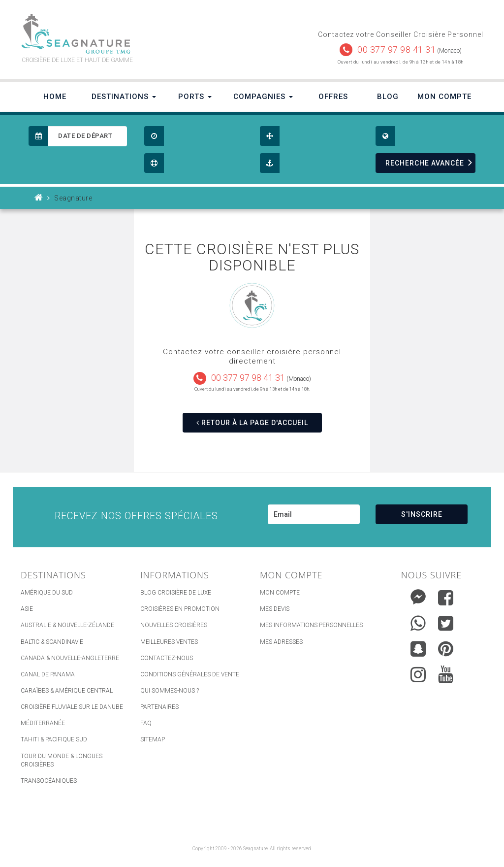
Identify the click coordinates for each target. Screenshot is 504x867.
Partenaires (159, 707)
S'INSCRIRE (422, 514)
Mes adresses (281, 642)
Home (55, 97)
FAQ (146, 723)
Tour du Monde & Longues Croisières (62, 760)
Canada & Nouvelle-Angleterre (70, 658)
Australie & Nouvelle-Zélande (67, 625)
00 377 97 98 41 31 (396, 50)
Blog (388, 97)
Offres (333, 97)
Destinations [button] (124, 97)
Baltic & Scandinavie (52, 642)
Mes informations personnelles (311, 625)
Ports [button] (195, 97)
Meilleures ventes (169, 642)
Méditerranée (43, 723)
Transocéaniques (49, 781)
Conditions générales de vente (190, 674)
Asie (27, 609)
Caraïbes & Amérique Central (67, 691)
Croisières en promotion (180, 609)
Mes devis (275, 609)
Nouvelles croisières (174, 625)
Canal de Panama (48, 674)
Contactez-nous (167, 658)
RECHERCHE (429, 163)
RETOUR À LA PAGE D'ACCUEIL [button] (252, 423)
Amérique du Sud (47, 593)
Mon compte (280, 593)
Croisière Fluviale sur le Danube (72, 707)
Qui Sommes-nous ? (170, 691)
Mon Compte (444, 97)
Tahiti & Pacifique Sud (54, 739)
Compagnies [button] (263, 97)
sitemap (153, 739)
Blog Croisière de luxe (176, 593)
